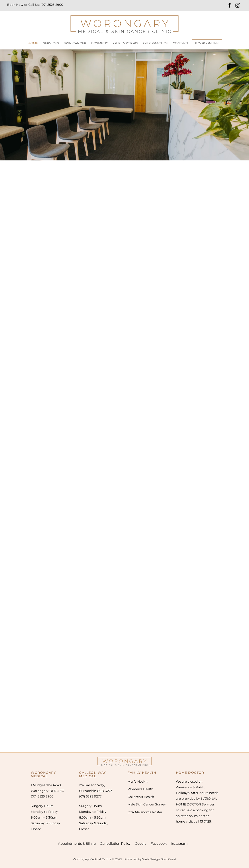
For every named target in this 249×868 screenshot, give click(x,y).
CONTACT (181, 43)
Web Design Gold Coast (159, 859)
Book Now (15, 5)
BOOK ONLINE (207, 43)
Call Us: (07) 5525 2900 (46, 5)
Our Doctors (126, 43)
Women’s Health (140, 789)
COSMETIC (100, 43)
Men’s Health (138, 782)
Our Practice (155, 43)
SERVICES (51, 43)
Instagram (179, 843)
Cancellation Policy (115, 843)
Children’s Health (141, 797)
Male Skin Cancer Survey (147, 804)
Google (141, 843)
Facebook (159, 843)
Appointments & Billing (77, 843)
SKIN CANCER (75, 43)
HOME (33, 43)
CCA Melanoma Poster (145, 812)
